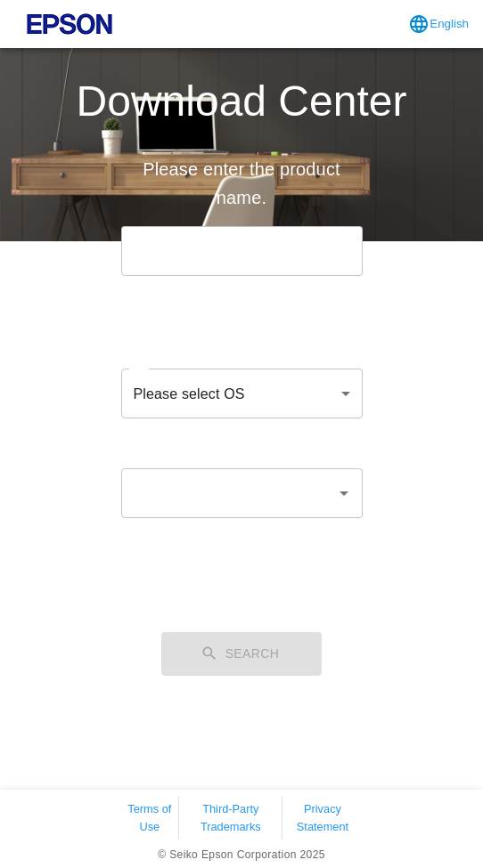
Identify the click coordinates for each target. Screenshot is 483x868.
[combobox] (229, 493)
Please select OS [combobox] (189, 394)
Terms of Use (149, 817)
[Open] (344, 493)
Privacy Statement (323, 817)
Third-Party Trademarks (231, 817)
